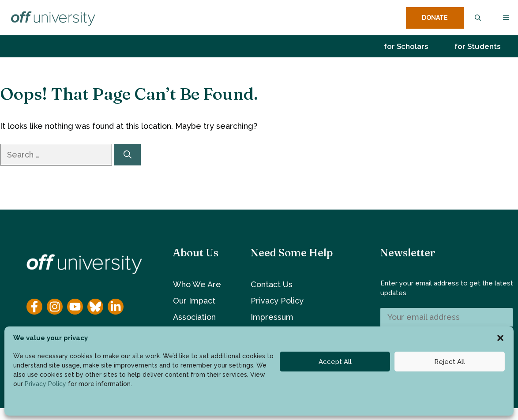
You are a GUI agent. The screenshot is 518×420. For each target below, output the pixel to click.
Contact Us (272, 284)
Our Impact (194, 301)
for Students (477, 46)
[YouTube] (75, 307)
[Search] (128, 155)
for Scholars (406, 46)
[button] (500, 338)
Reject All (450, 362)
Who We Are (197, 284)
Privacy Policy (45, 384)
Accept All (335, 362)
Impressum (272, 317)
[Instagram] (55, 307)
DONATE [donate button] (435, 18)
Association (194, 317)
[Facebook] (34, 307)
